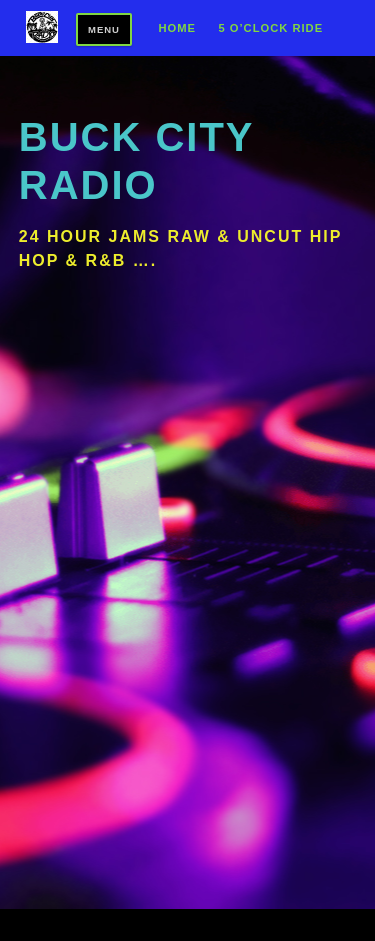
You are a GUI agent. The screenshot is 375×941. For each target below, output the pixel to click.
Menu (104, 29)
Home (177, 28)
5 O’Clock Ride (270, 28)
